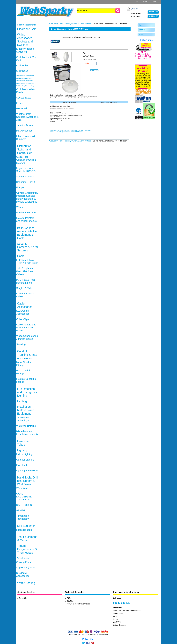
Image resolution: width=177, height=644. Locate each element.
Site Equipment (27, 526)
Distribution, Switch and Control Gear (25, 149)
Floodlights (22, 465)
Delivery (142, 30)
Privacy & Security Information (78, 604)
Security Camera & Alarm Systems (27, 247)
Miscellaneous (24, 530)
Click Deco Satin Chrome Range (25, 83)
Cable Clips (22, 319)
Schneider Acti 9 (25, 177)
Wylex (20, 207)
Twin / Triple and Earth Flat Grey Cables (25, 271)
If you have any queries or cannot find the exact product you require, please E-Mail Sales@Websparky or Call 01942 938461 (71, 131)
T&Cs (136, 1)
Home (141, 25)
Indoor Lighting (24, 454)
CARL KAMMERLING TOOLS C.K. (24, 497)
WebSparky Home (56, 24)
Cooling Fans (23, 562)
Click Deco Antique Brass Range (25, 76)
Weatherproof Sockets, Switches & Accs (27, 117)
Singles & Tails (24, 288)
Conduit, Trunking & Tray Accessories (27, 355)
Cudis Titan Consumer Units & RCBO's (26, 160)
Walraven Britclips (26, 426)
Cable (21, 256)
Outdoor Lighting (25, 460)
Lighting (22, 450)
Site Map (70, 601)
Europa (20, 187)
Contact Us (155, 1)
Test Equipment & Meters (27, 539)
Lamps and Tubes (24, 443)
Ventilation (24, 558)
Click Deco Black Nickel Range (25, 81)
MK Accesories (24, 131)
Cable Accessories (25, 305)
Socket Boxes (24, 98)
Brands (141, 35)
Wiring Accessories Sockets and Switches (25, 40)
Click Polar (22, 66)
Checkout (153, 16)
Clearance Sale (27, 29)
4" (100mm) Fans (26, 568)
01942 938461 (121, 603)
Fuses (20, 103)
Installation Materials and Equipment (26, 410)
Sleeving (21, 344)
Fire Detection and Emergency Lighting (27, 392)
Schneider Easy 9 (26, 182)
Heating (22, 401)
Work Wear (22, 488)
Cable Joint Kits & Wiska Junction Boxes (26, 328)
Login (145, 1)
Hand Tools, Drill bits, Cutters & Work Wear (27, 481)
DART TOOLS (24, 505)
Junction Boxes (25, 125)
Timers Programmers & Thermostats (27, 549)
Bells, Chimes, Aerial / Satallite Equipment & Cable (27, 233)
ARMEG (21, 510)
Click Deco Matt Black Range (24, 78)
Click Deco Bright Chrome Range (25, 86)
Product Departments (26, 25)
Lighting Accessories (27, 471)
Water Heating (26, 583)
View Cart (153, 12)
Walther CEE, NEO (27, 213)
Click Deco (22, 71)
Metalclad (22, 108)
